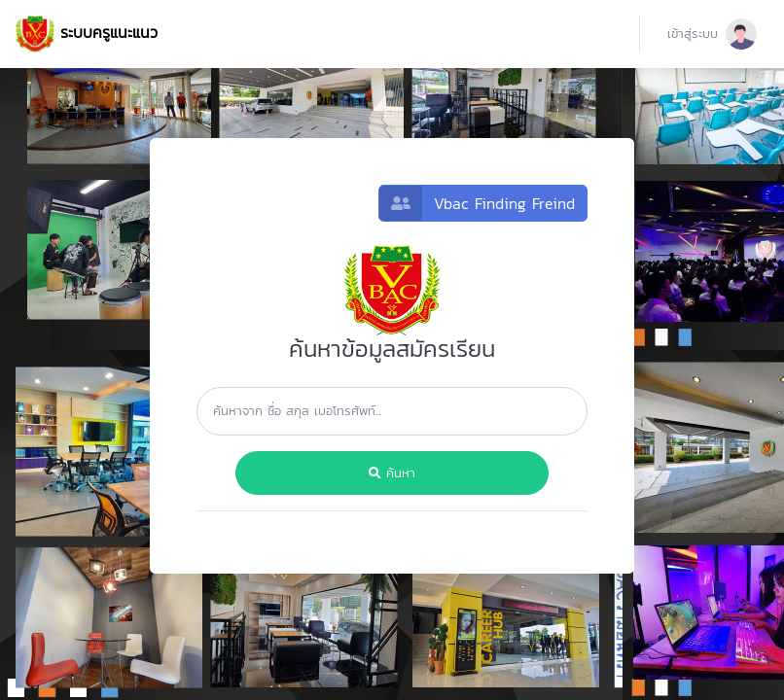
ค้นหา (392, 473)
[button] (712, 34)
